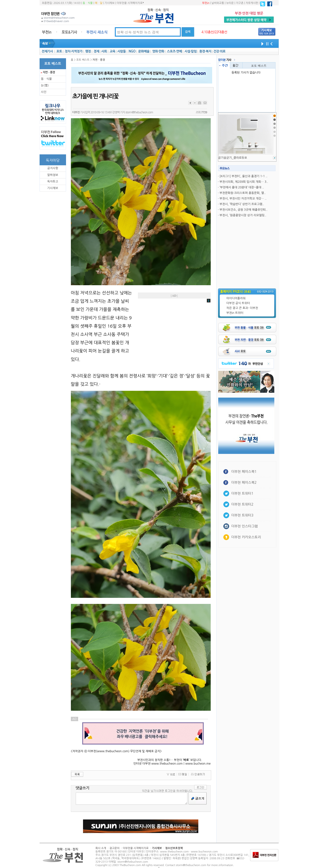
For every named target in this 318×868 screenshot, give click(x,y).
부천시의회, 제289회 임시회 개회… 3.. (244, 182)
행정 (88, 51)
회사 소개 (101, 848)
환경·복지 (205, 51)
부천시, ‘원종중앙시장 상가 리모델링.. (243, 215)
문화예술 (144, 51)
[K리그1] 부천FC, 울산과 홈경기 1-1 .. (243, 176)
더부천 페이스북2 (244, 483)
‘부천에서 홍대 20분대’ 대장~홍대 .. (242, 187)
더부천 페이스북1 (244, 472)
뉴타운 (230, 3)
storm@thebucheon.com (139, 112)
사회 (104, 51)
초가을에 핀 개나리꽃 (95, 96)
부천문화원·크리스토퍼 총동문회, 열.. (243, 193)
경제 (96, 51)
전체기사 (47, 51)
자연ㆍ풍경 (49, 72)
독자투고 (53, 182)
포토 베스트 (259, 65)
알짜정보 (53, 175)
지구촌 (240, 3)
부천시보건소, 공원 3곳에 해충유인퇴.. (243, 210)
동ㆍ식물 (88, 3)
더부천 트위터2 (242, 504)
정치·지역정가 (74, 51)
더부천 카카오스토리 (246, 537)
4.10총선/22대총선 (214, 32)
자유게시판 (252, 3)
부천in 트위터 (235, 313)
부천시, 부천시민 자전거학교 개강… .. (243, 199)
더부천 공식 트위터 (238, 303)
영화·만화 (158, 51)
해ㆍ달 (99, 3)
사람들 (121, 51)
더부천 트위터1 (242, 493)
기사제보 (110, 3)
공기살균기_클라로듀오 (233, 158)
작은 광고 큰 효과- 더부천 (242, 308)
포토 (59, 51)
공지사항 (53, 168)
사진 (44, 92)
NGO (132, 51)
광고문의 (114, 848)
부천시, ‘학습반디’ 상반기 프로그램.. (242, 204)
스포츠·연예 (174, 51)
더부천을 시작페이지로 (130, 3)
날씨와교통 (218, 3)
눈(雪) (45, 85)
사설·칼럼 (190, 51)
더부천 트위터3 (242, 515)
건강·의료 (219, 51)
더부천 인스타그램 (245, 526)
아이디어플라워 (236, 298)
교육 (113, 51)
